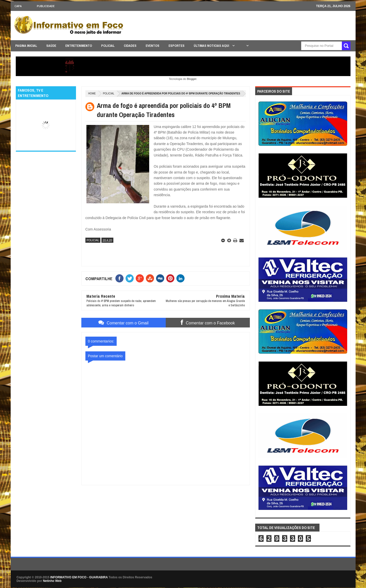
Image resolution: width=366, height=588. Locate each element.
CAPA (18, 6)
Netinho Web (52, 581)
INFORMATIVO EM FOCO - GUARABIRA (79, 577)
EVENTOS (152, 46)
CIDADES (130, 46)
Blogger (192, 79)
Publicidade (46, 6)
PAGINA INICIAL (26, 46)
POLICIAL (108, 46)
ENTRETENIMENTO (79, 46)
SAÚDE (51, 46)
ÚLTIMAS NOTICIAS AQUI (212, 46)
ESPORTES (177, 46)
